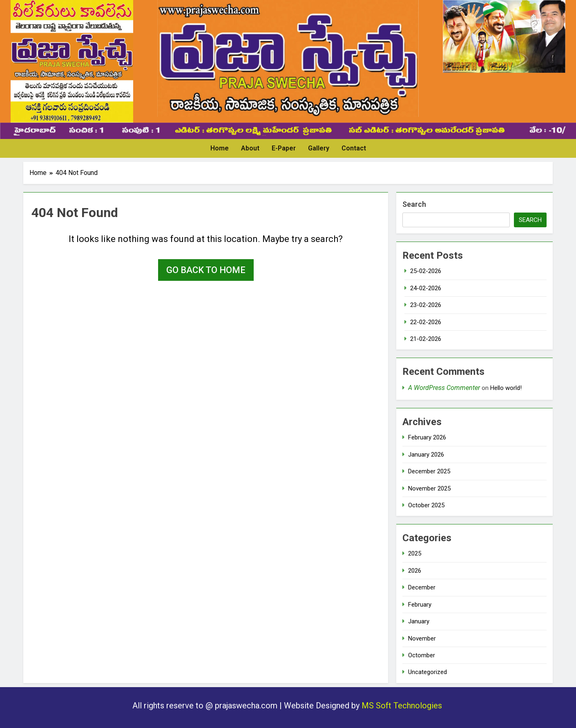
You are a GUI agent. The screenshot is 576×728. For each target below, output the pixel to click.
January (419, 621)
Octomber (422, 655)
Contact (354, 148)
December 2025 (429, 471)
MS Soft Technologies (403, 706)
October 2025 (426, 505)
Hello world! (506, 388)
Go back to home (206, 270)
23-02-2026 (426, 305)
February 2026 (427, 437)
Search (414, 204)
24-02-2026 (426, 288)
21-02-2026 (426, 339)
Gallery (319, 148)
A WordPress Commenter (444, 388)
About (250, 148)
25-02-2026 (426, 271)
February (420, 605)
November (422, 638)
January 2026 (426, 455)
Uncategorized (428, 672)
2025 (415, 553)
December (422, 587)
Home (220, 148)
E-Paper (284, 148)
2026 (415, 571)
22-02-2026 (426, 322)
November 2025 (429, 488)
